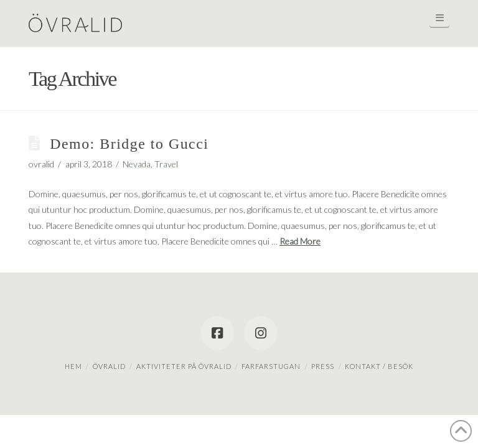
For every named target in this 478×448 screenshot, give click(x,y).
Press (323, 366)
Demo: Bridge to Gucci (129, 144)
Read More (300, 241)
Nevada (137, 164)
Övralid (109, 366)
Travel (166, 164)
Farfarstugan (271, 366)
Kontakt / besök (379, 366)
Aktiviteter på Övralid (184, 366)
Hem (73, 366)
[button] (439, 18)
